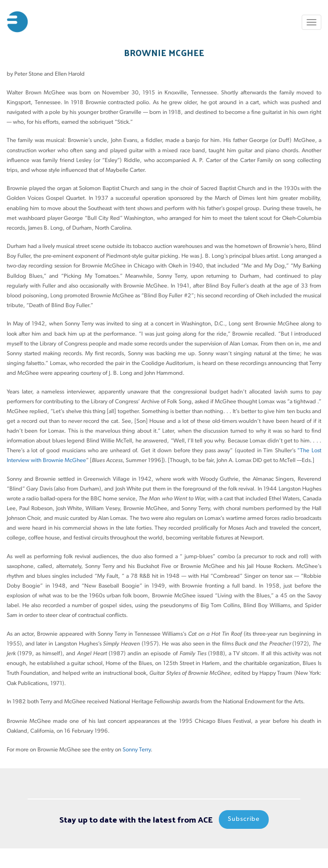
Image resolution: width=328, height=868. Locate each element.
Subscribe (244, 819)
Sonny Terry (137, 750)
